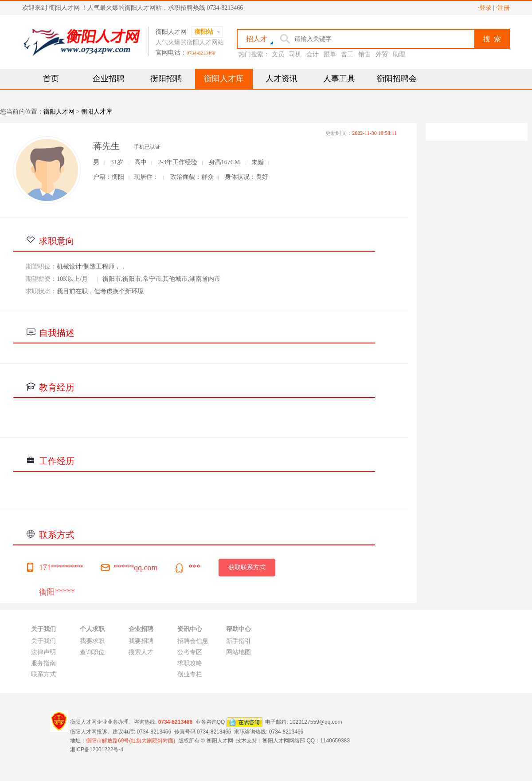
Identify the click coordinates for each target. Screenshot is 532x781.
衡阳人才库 (224, 79)
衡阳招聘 (166, 79)
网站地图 (239, 652)
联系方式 (43, 674)
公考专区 (190, 652)
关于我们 (43, 641)
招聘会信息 (193, 641)
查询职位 (92, 652)
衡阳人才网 (59, 112)
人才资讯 (282, 79)
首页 (51, 79)
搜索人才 (141, 652)
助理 (399, 54)
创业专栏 (190, 674)
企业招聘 (109, 79)
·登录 (485, 8)
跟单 (330, 54)
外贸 (382, 54)
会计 (313, 54)
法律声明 (43, 652)
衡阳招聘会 (397, 79)
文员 (278, 54)
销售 (364, 54)
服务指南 (43, 663)
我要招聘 (141, 641)
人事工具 (339, 79)
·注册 (503, 8)
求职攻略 (190, 663)
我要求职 (92, 641)
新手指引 (239, 641)
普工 (347, 54)
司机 (295, 54)
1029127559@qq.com (316, 722)
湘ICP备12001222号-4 (97, 749)
